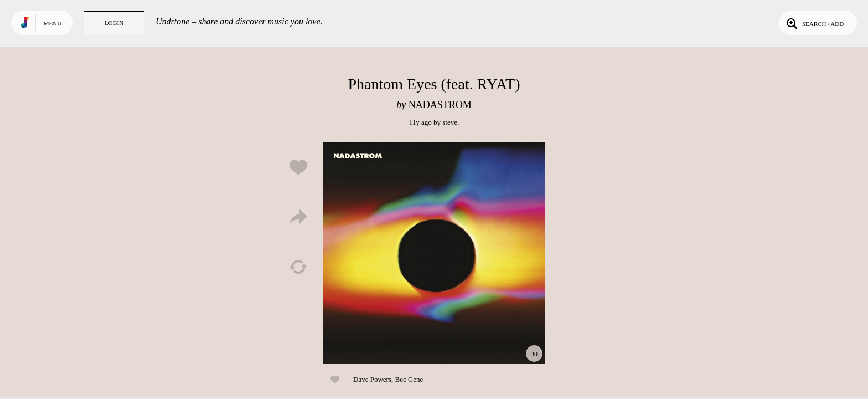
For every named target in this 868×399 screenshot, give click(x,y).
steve (450, 122)
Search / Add (814, 23)
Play (434, 253)
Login (114, 23)
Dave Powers (372, 379)
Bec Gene (409, 379)
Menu (53, 23)
